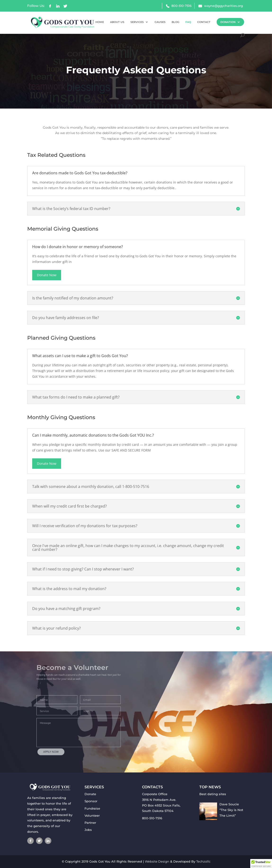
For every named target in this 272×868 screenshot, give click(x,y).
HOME (100, 22)
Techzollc (203, 861)
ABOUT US (117, 22)
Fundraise (92, 808)
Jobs (88, 830)
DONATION (228, 22)
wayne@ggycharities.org (223, 6)
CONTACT (204, 22)
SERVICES (137, 22)
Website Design (157, 861)
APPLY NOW (59, 744)
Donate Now (47, 275)
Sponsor (91, 801)
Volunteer (92, 815)
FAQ (188, 22)
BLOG (175, 22)
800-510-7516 (181, 6)
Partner (90, 823)
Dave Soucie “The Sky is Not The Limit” (231, 810)
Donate (90, 794)
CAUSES (160, 22)
